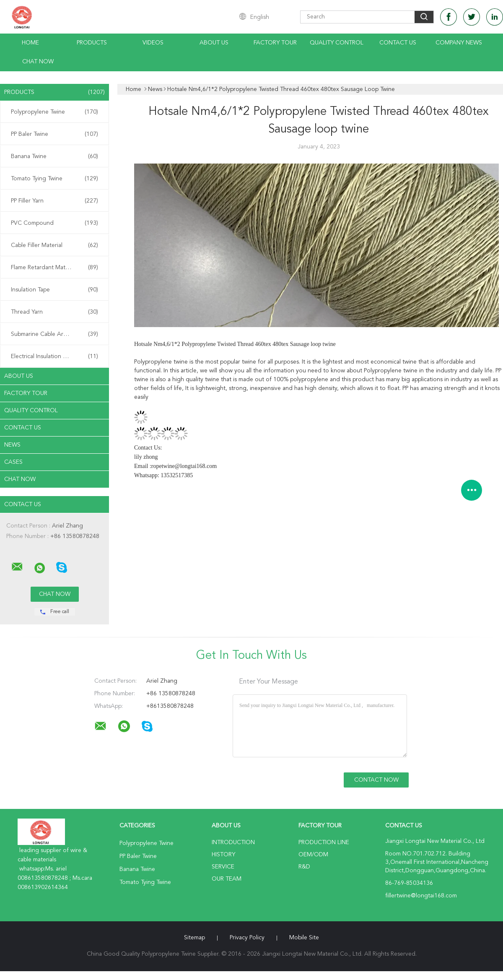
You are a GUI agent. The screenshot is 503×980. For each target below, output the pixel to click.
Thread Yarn (54, 312)
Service (223, 867)
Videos (153, 43)
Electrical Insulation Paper (54, 356)
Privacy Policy (247, 938)
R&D (304, 867)
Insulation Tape (54, 290)
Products (92, 43)
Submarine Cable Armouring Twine (56, 334)
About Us (214, 43)
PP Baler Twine (54, 134)
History (223, 855)
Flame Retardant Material (54, 268)
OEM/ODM (313, 855)
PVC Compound (54, 223)
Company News (459, 43)
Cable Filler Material (54, 245)
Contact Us (398, 43)
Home (30, 43)
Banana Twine (54, 156)
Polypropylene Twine (54, 112)
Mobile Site (304, 938)
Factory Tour (275, 43)
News (12, 445)
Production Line (324, 842)
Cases (13, 462)
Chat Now (38, 62)
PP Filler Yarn (54, 201)
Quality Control (337, 43)
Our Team (227, 879)
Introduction (233, 842)
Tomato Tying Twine (54, 179)
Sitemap (194, 938)
